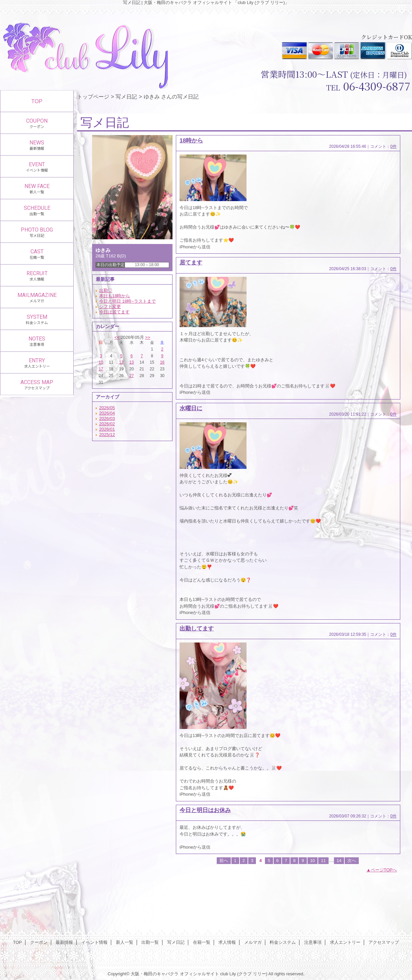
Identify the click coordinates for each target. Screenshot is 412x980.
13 (131, 362)
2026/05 (107, 408)
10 (101, 362)
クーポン (39, 942)
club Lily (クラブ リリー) (244, 974)
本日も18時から (115, 296)
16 (162, 362)
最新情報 (64, 942)
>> (148, 337)
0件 (393, 146)
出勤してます (197, 628)
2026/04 (107, 413)
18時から (191, 140)
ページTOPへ (384, 870)
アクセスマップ (384, 942)
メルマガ (253, 942)
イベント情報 (94, 942)
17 (101, 369)
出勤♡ (106, 290)
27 (131, 376)
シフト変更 (110, 307)
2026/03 (107, 418)
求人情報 (227, 942)
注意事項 (313, 942)
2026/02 (107, 424)
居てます (191, 262)
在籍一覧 (202, 942)
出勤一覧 (150, 942)
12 (121, 362)
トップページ (93, 97)
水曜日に (191, 408)
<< (117, 337)
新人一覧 (125, 942)
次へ (352, 861)
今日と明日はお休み (205, 810)
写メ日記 (126, 97)
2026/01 (107, 429)
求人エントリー (345, 942)
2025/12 (107, 435)
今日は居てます (114, 312)
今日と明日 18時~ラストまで (127, 301)
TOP (37, 101)
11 (323, 861)
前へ (224, 861)
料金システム (283, 942)
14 (339, 861)
